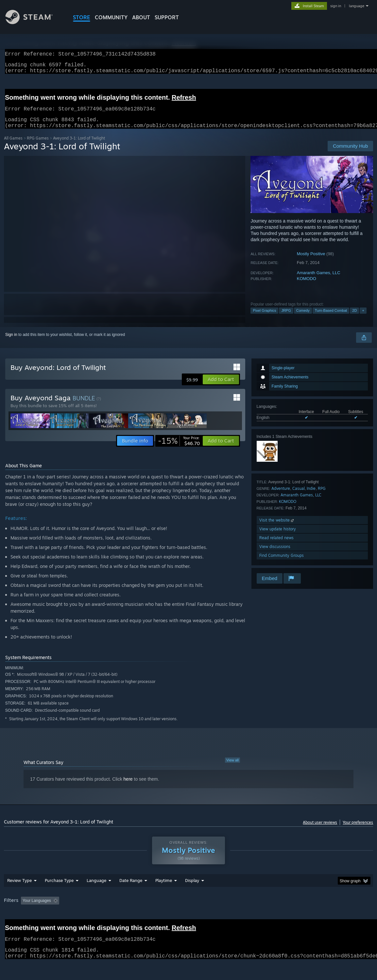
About (141, 17)
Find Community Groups (282, 563)
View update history (278, 537)
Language (96, 897)
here (128, 787)
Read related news (276, 546)
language (357, 6)
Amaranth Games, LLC (319, 281)
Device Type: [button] (339, 918)
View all (232, 768)
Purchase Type (59, 897)
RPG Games (38, 146)
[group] (189, 918)
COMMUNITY (111, 17)
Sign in (11, 342)
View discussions (275, 554)
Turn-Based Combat (331, 318)
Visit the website (277, 528)
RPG (322, 496)
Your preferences (358, 830)
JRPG (286, 318)
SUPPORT (167, 17)
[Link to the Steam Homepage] (34, 22)
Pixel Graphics (264, 318)
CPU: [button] (289, 918)
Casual (299, 496)
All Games (13, 146)
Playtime (164, 897)
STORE (82, 17)
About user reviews (320, 830)
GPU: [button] (310, 918)
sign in (336, 6)
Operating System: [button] (255, 918)
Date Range (131, 897)
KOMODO (307, 286)
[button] (221, 387)
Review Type (19, 897)
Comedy (303, 318)
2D (354, 318)
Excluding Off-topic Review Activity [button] (103, 918)
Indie (311, 496)
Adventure (281, 496)
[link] (179, 449)
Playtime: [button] (153, 918)
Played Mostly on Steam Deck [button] (200, 918)
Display (192, 897)
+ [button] (363, 318)
